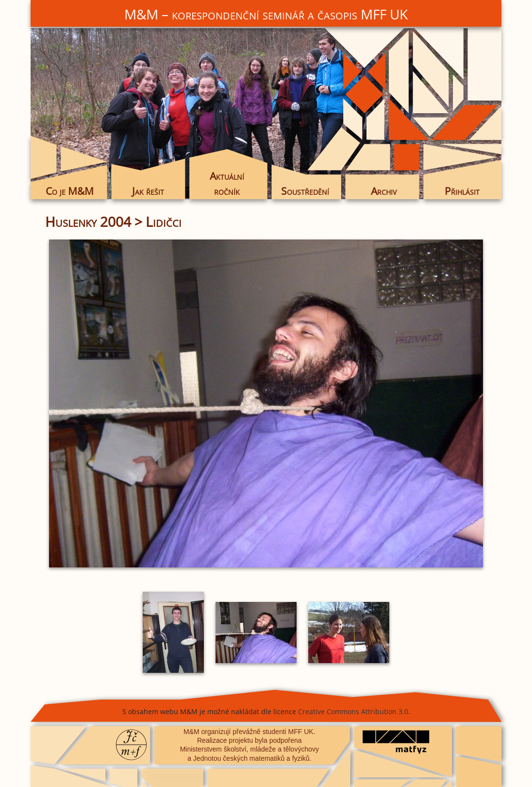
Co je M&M (70, 191)
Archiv (384, 191)
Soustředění (305, 191)
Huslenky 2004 (88, 222)
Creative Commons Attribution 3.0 (353, 711)
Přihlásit (462, 191)
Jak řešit (148, 191)
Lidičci (164, 222)
